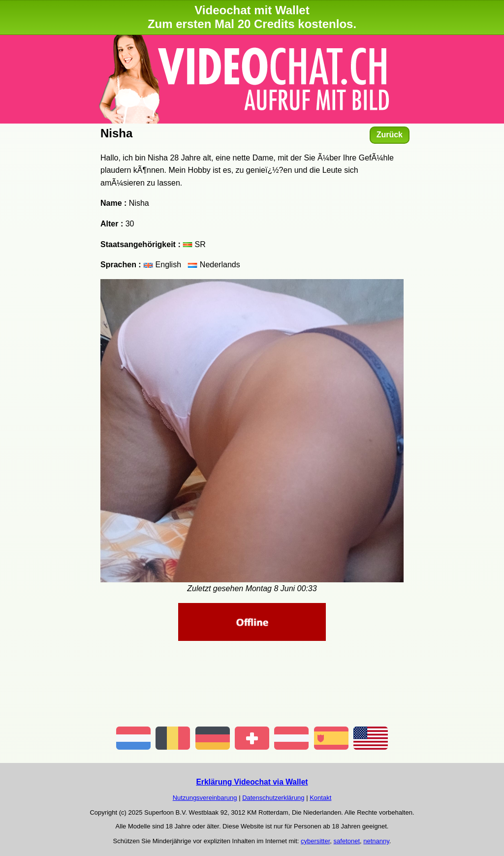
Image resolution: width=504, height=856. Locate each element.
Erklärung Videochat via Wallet (252, 782)
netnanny (376, 841)
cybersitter (315, 841)
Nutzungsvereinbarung (205, 798)
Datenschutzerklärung (273, 798)
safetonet (347, 841)
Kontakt (320, 798)
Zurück (390, 135)
